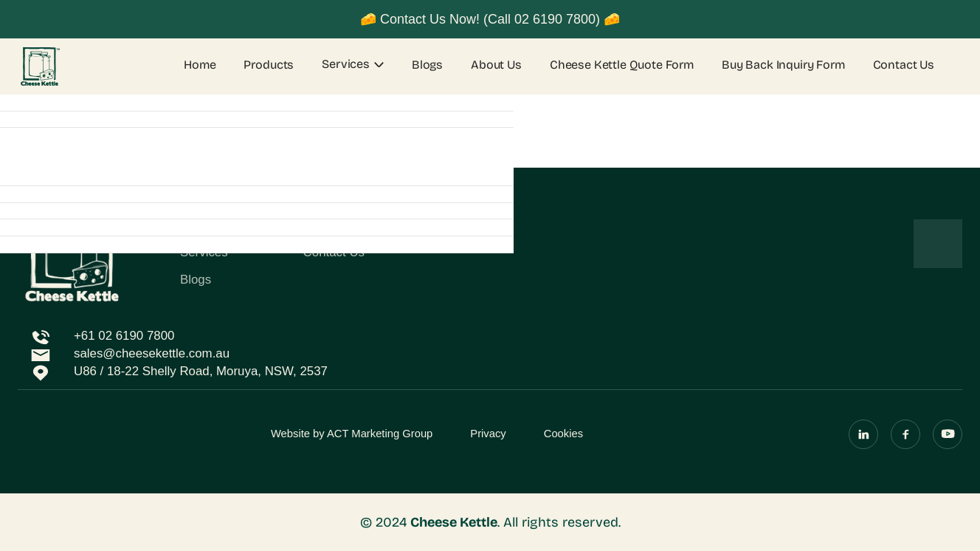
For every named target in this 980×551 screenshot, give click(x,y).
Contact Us (904, 65)
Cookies (563, 434)
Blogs (427, 65)
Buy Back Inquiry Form (783, 65)
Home (200, 65)
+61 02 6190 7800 (124, 336)
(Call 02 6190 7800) (542, 19)
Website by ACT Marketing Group (352, 434)
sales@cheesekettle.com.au (152, 353)
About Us (496, 65)
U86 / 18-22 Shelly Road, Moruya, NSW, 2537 (201, 371)
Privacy (488, 434)
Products (269, 65)
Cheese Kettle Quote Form (622, 65)
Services (346, 64)
